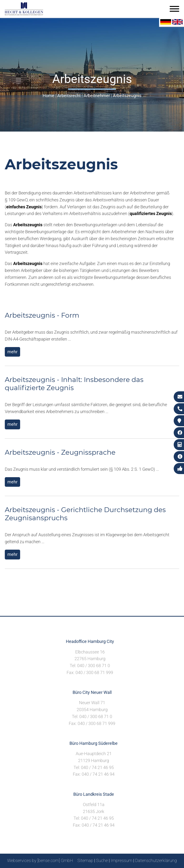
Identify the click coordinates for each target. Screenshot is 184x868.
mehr (12, 352)
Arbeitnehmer (97, 96)
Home (49, 96)
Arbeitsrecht (69, 96)
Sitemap (85, 860)
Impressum (121, 860)
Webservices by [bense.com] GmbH (40, 860)
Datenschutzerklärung (156, 860)
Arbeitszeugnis (127, 96)
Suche (102, 860)
